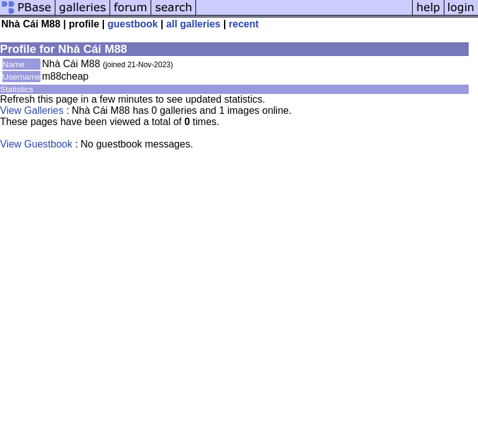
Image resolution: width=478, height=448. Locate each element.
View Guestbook (36, 144)
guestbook (133, 24)
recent (244, 24)
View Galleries (32, 110)
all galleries (193, 24)
